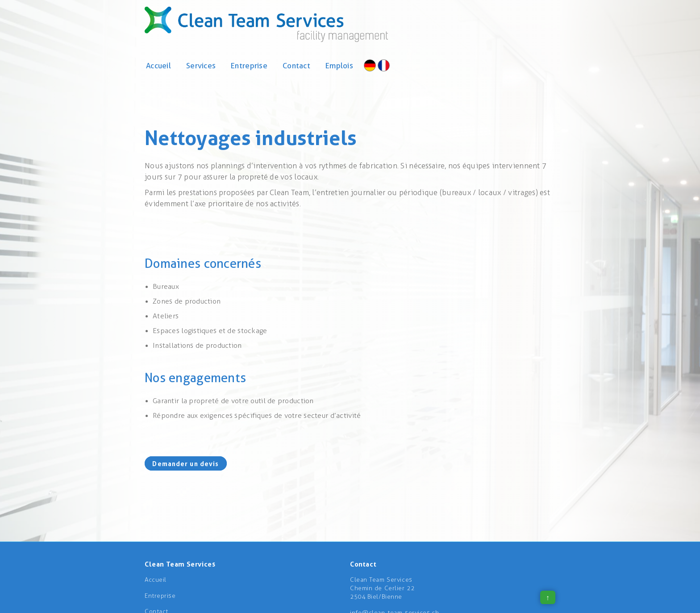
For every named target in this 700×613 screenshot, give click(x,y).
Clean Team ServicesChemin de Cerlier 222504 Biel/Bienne (382, 588)
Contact (296, 66)
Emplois (339, 66)
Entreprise (249, 66)
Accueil (158, 66)
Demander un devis (185, 463)
